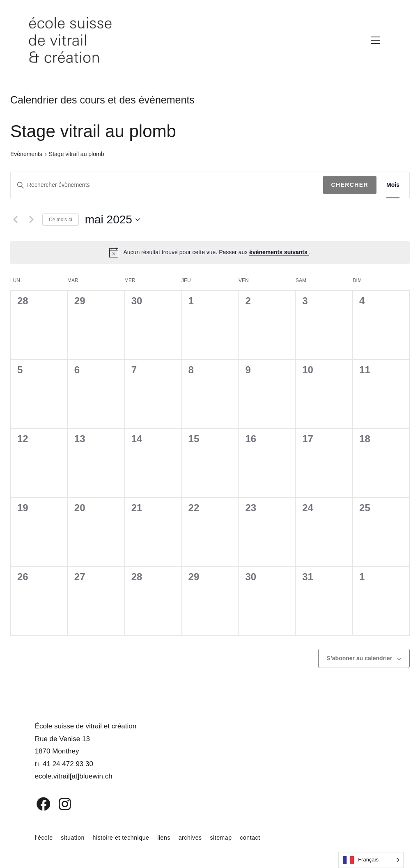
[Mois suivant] (31, 220)
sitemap (221, 838)
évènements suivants (279, 252)
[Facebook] (38, 804)
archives (190, 838)
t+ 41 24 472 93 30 (64, 764)
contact (250, 838)
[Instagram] (60, 804)
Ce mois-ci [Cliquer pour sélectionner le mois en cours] (61, 220)
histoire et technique (121, 838)
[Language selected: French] (371, 860)
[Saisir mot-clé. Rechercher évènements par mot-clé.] (167, 185)
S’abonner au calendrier (360, 658)
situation (73, 838)
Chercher (350, 185)
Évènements (26, 154)
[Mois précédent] (15, 220)
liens (164, 838)
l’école (44, 838)
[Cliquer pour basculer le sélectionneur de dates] (112, 220)
